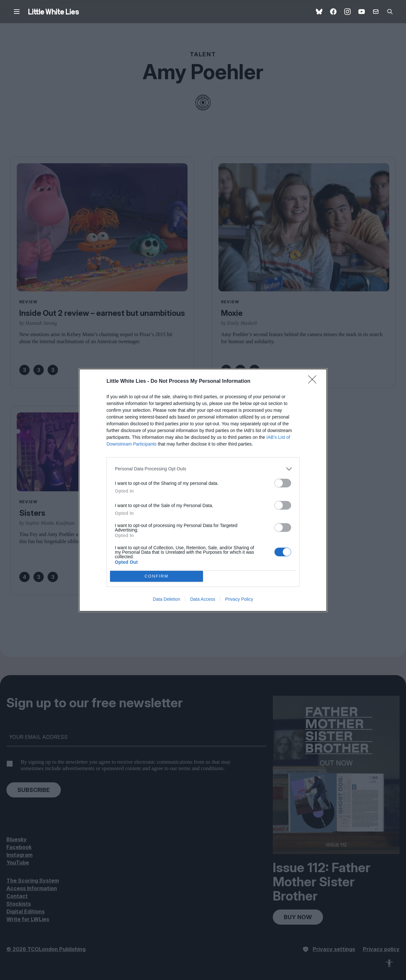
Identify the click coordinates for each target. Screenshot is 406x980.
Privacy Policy (239, 599)
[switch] (283, 483)
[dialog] (203, 490)
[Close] (314, 382)
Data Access (203, 599)
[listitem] (203, 469)
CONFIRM (157, 576)
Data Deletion (166, 599)
